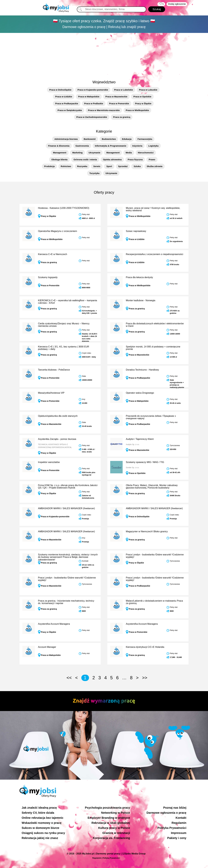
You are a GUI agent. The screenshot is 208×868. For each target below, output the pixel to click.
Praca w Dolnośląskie (60, 90)
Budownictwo (109, 139)
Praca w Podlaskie (94, 103)
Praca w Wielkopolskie (137, 110)
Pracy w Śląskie (143, 103)
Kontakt (181, 818)
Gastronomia (82, 146)
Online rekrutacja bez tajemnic (43, 818)
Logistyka (153, 146)
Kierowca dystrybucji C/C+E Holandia (145, 647)
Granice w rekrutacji (116, 833)
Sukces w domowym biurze (40, 828)
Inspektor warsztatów (49, 462)
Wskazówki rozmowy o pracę (42, 823)
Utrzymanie (95, 153)
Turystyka (94, 173)
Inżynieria (137, 146)
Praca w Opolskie (142, 97)
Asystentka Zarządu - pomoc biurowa (57, 439)
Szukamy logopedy (48, 277)
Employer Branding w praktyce (109, 818)
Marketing (77, 153)
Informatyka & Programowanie (111, 146)
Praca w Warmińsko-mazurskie (104, 110)
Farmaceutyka (145, 139)
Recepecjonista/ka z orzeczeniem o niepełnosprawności (154, 254)
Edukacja (127, 139)
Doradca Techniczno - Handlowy (142, 370)
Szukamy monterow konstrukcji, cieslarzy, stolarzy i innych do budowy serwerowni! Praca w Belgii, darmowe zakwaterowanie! (68, 557)
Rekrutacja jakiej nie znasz (40, 838)
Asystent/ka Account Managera (54, 624)
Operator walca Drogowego (140, 393)
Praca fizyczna (135, 159)
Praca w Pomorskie (119, 103)
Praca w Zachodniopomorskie (92, 117)
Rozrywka (82, 166)
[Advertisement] (104, 55)
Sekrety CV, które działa (38, 813)
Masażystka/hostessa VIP (51, 393)
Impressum (179, 833)
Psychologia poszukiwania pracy (107, 808)
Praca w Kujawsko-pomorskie (93, 90)
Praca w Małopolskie (89, 97)
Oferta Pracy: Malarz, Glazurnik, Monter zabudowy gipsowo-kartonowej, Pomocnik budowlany (152, 487)
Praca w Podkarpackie (67, 103)
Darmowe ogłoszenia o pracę (166, 813)
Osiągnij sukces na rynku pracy (43, 833)
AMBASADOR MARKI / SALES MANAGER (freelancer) (66, 508)
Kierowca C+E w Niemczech (53, 254)
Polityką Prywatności (111, 858)
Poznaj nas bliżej (175, 808)
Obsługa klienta (60, 159)
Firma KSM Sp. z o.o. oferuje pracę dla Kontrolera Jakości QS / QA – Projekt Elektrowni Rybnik (68, 487)
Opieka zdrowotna (112, 159)
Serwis (97, 166)
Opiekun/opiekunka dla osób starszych (58, 416)
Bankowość (90, 139)
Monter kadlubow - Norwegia (141, 300)
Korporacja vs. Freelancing (111, 838)
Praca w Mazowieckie (116, 97)
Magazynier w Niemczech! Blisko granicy (147, 531)
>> (145, 678)
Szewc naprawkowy (136, 231)
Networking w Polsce (116, 813)
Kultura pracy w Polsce (114, 828)
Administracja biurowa (66, 139)
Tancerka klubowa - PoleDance (54, 370)
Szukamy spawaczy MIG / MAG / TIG (145, 462)
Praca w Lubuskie (148, 90)
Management (60, 153)
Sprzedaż (123, 166)
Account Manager (47, 647)
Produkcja (49, 166)
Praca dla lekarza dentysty (139, 277)
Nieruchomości (146, 153)
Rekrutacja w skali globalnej (111, 823)
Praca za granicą (122, 117)
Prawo (152, 159)
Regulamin (179, 823)
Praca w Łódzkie (64, 97)
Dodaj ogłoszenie (177, 4)
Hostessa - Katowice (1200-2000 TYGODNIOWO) (64, 208)
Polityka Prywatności (172, 828)
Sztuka (137, 166)
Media (129, 153)
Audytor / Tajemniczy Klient (140, 439)
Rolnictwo (66, 166)
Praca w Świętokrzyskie (70, 110)
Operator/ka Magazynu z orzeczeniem (57, 231)
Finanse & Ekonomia (59, 146)
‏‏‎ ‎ (161, 4)
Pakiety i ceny (177, 838)
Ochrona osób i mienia (85, 159)
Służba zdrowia (155, 166)
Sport (109, 166)
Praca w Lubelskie (123, 90)
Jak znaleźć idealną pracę (39, 808)
